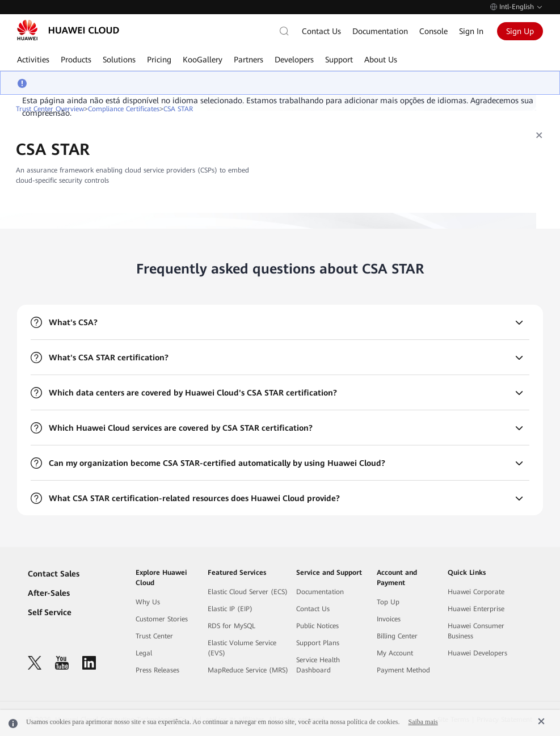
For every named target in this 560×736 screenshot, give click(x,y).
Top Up (388, 602)
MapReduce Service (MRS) (248, 670)
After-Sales (49, 593)
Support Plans (318, 643)
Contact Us (321, 31)
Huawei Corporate (476, 592)
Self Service (50, 612)
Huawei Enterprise (476, 609)
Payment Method (403, 670)
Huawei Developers (477, 653)
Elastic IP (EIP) (230, 609)
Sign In (471, 31)
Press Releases (157, 670)
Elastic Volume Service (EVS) (242, 648)
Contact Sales (54, 574)
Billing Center (397, 636)
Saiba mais (423, 722)
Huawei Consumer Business (476, 631)
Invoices (389, 619)
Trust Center (154, 636)
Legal (144, 653)
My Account (395, 653)
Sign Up (520, 31)
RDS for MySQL (231, 626)
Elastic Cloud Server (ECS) (248, 592)
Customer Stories (162, 619)
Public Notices (317, 626)
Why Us (148, 602)
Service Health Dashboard (318, 665)
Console (433, 31)
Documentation (380, 31)
